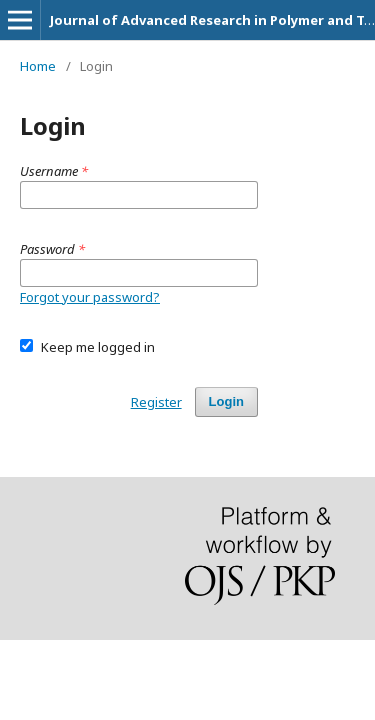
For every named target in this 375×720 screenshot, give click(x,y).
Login (226, 401)
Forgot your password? (90, 297)
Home (38, 66)
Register (156, 402)
